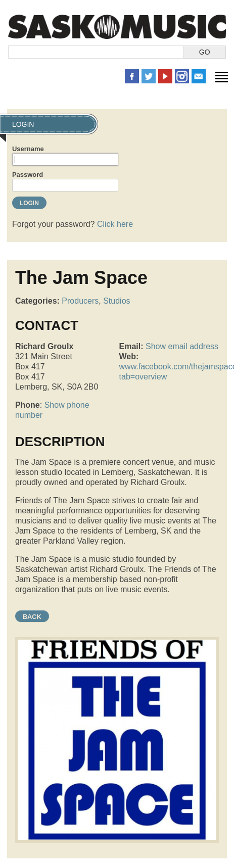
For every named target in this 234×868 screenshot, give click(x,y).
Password (28, 175)
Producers (80, 301)
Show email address (182, 346)
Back (32, 617)
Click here (115, 224)
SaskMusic (117, 27)
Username (28, 149)
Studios (116, 301)
